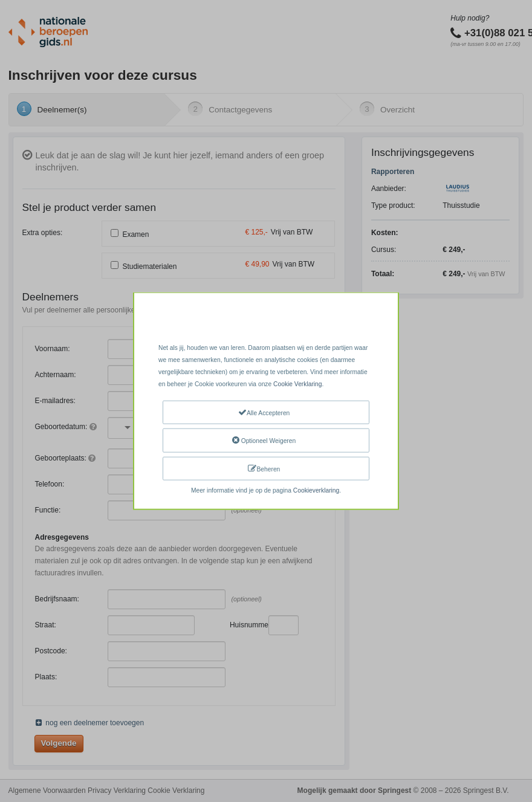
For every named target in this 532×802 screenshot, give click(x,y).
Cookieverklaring (316, 490)
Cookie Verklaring (297, 384)
